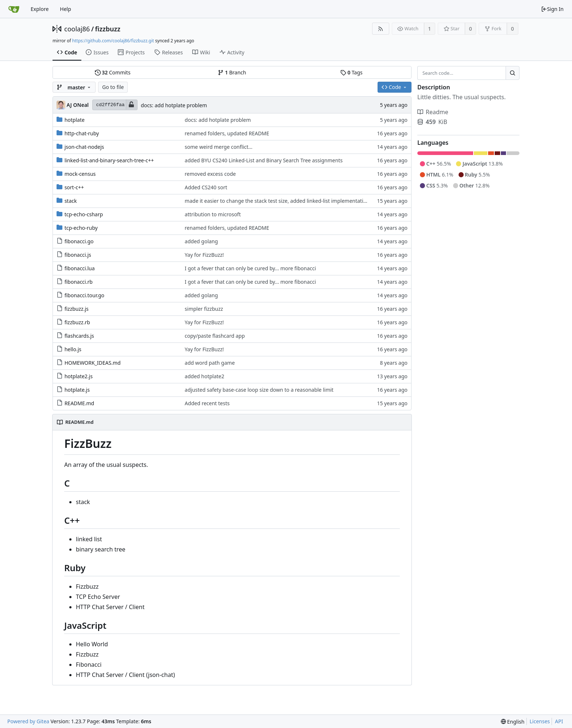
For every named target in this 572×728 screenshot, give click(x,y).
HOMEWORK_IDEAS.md (93, 363)
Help (65, 9)
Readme (433, 112)
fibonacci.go (79, 241)
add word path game (210, 363)
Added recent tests (207, 403)
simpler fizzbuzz (204, 309)
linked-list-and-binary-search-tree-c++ (109, 160)
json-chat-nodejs (84, 147)
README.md (80, 403)
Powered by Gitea (28, 721)
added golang (201, 241)
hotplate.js (77, 390)
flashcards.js (79, 336)
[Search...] (513, 73)
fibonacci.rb (79, 282)
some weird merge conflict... (219, 147)
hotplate (75, 120)
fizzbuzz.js (77, 309)
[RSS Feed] (381, 29)
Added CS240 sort (206, 187)
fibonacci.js (78, 255)
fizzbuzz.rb (77, 322)
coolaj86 (77, 29)
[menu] (513, 722)
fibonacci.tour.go (84, 295)
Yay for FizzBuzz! (204, 255)
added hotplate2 (204, 376)
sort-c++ (74, 187)
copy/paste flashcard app (215, 336)
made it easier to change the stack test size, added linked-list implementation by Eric (285, 201)
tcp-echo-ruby (81, 228)
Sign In (552, 9)
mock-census (80, 174)
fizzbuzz (108, 29)
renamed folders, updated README (227, 133)
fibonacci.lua (80, 268)
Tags (351, 72)
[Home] (14, 9)
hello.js (73, 349)
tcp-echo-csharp (84, 214)
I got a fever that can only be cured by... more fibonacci (250, 268)
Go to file (113, 87)
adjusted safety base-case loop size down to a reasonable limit (259, 390)
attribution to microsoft (213, 214)
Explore (40, 9)
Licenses (540, 721)
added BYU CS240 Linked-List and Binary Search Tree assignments (264, 160)
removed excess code (210, 174)
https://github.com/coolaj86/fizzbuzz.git (113, 41)
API (559, 721)
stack (71, 201)
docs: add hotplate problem (174, 105)
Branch (232, 72)
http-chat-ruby (82, 133)
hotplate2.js (79, 376)
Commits (113, 72)
